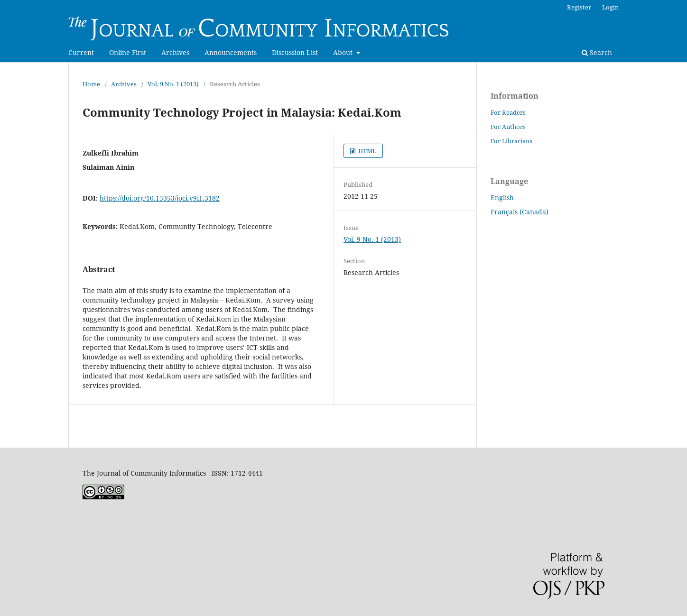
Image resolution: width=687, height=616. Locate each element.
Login (610, 7)
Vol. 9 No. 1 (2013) (173, 84)
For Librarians (511, 141)
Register (579, 7)
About (344, 52)
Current (81, 52)
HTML (367, 151)
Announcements (231, 52)
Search (597, 52)
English (502, 198)
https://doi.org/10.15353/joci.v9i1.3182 (160, 198)
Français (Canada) (520, 212)
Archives (175, 52)
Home (91, 84)
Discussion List (295, 52)
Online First (128, 52)
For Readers (508, 112)
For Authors (508, 127)
